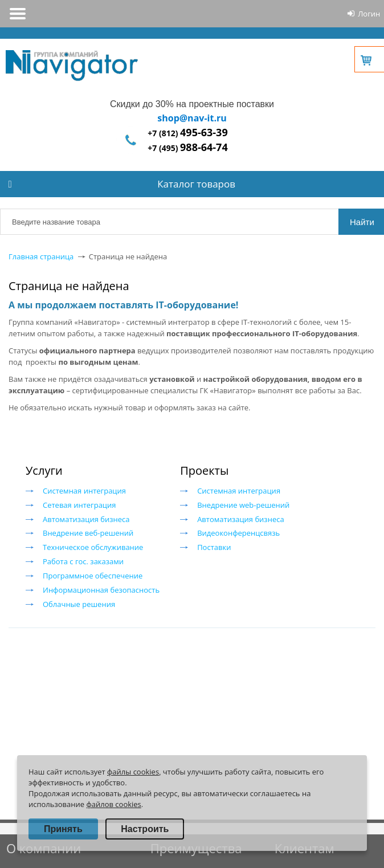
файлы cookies (133, 772)
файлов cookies (113, 804)
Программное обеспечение (93, 576)
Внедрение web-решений (243, 505)
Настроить (145, 829)
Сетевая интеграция (79, 505)
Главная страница (41, 256)
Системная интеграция (84, 491)
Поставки (214, 547)
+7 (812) (187, 133)
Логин (369, 14)
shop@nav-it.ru (192, 118)
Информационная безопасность (101, 590)
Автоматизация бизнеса (86, 519)
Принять (63, 829)
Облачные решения (79, 604)
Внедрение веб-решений (88, 533)
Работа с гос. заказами (83, 561)
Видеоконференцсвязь (238, 533)
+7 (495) (187, 148)
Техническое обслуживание (93, 547)
